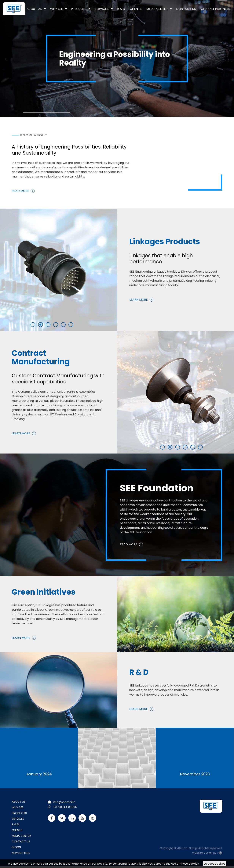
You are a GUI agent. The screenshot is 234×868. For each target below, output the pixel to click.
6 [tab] (43, 325)
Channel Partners (217, 9)
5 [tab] (35, 325)
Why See (67, 9)
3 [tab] (119, 114)
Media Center (163, 9)
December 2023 (117, 772)
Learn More (143, 296)
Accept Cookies (215, 864)
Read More (20, 191)
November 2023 (195, 772)
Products (89, 9)
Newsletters (22, 857)
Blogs (17, 851)
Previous (6, 59)
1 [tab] (25, 114)
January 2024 (39, 772)
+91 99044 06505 (66, 807)
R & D (129, 9)
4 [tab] (166, 114)
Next (228, 59)
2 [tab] (72, 114)
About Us (46, 9)
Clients (143, 9)
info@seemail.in (65, 803)
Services (111, 9)
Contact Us (190, 9)
